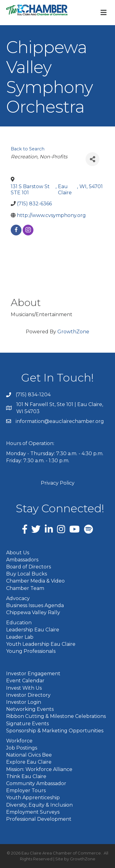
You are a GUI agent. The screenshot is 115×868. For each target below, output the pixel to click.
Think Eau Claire (26, 776)
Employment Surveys (33, 812)
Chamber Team (25, 588)
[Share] (92, 159)
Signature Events (27, 724)
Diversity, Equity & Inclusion (39, 805)
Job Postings (22, 748)
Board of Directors (29, 567)
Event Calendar (25, 681)
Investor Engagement (33, 674)
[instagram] (28, 230)
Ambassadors (22, 560)
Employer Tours (26, 790)
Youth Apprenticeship (33, 798)
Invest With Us (24, 688)
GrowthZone (73, 332)
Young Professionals (31, 651)
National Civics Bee (29, 755)
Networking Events (30, 709)
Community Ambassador (36, 783)
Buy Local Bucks (27, 574)
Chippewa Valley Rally (33, 612)
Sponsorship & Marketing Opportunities (55, 731)
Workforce (19, 741)
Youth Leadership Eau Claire (41, 644)
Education (19, 623)
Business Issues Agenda (35, 605)
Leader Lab (20, 637)
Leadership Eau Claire (33, 630)
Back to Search (28, 149)
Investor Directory (28, 695)
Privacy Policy (58, 483)
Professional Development (39, 819)
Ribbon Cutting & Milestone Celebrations (56, 716)
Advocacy (18, 598)
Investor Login (24, 702)
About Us (18, 553)
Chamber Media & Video (35, 581)
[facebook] (16, 230)
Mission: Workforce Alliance (39, 769)
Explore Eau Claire (29, 762)
